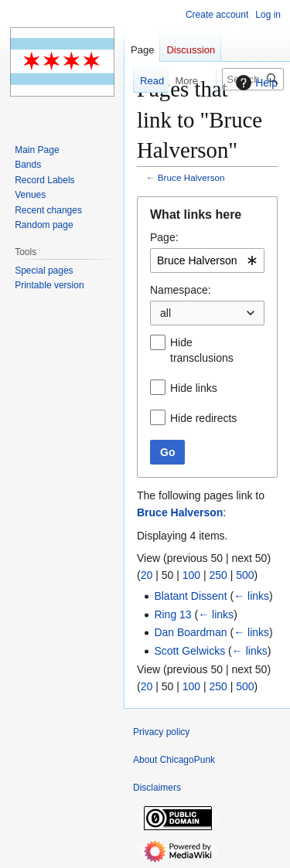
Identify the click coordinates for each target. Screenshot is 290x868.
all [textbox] (165, 313)
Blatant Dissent (190, 596)
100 (191, 575)
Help (255, 83)
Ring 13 (172, 614)
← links (251, 596)
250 (218, 575)
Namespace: (181, 290)
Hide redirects (203, 418)
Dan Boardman (190, 632)
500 (245, 575)
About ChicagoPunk (174, 760)
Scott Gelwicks (189, 651)
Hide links (194, 388)
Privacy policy (161, 732)
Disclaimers (157, 788)
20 (147, 575)
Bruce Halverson (191, 177)
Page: (164, 237)
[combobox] (207, 260)
